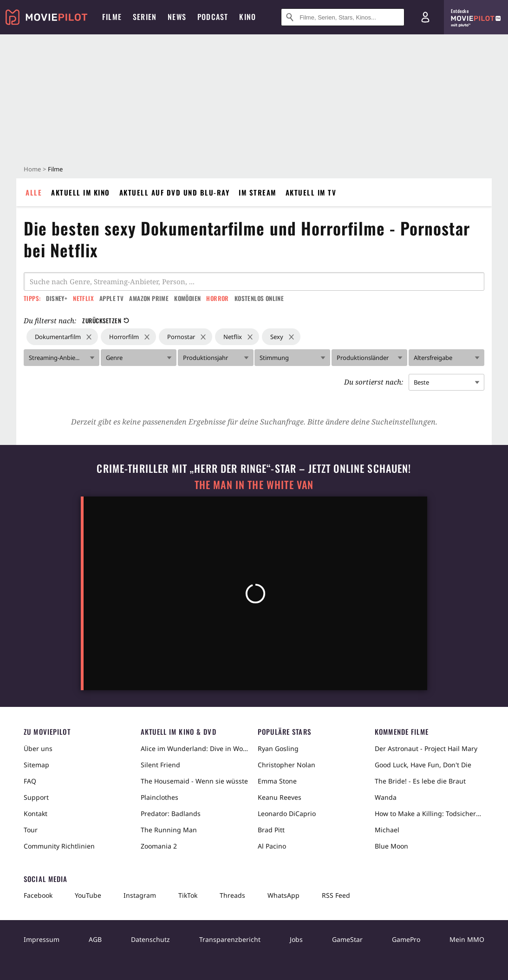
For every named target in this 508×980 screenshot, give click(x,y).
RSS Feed (336, 895)
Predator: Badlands (171, 813)
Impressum (42, 939)
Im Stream (257, 192)
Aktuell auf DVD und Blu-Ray (175, 192)
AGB (95, 939)
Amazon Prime (149, 298)
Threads (232, 895)
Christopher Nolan (287, 765)
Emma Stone (277, 781)
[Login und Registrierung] (425, 17)
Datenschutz (150, 939)
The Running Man (169, 830)
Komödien (187, 298)
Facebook (38, 895)
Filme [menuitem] (112, 17)
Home (32, 169)
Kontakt (36, 813)
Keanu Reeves (280, 797)
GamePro (406, 939)
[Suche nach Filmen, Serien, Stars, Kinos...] (343, 17)
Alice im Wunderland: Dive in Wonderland (195, 748)
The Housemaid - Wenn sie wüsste (194, 781)
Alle (34, 192)
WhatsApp (283, 895)
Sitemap (36, 765)
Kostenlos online (259, 298)
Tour (31, 830)
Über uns (38, 748)
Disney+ (57, 298)
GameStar (347, 939)
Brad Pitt (271, 830)
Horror (217, 298)
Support (36, 797)
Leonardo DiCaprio (287, 813)
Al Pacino (272, 846)
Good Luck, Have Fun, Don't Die (423, 765)
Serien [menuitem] (145, 17)
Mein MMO (467, 939)
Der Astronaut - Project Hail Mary (426, 748)
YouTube (88, 895)
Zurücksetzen (106, 320)
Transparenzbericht (230, 939)
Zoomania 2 (159, 846)
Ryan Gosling (278, 748)
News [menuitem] (177, 17)
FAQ (30, 781)
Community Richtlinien (59, 846)
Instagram (140, 895)
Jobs (296, 939)
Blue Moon (391, 846)
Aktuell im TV (311, 192)
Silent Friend (160, 765)
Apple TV (111, 298)
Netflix (83, 298)
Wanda (386, 797)
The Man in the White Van (254, 485)
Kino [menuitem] (247, 17)
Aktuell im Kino (81, 192)
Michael (387, 830)
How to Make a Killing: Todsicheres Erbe (430, 813)
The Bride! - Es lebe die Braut (420, 781)
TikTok (188, 895)
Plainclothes (160, 797)
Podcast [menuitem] (213, 17)
